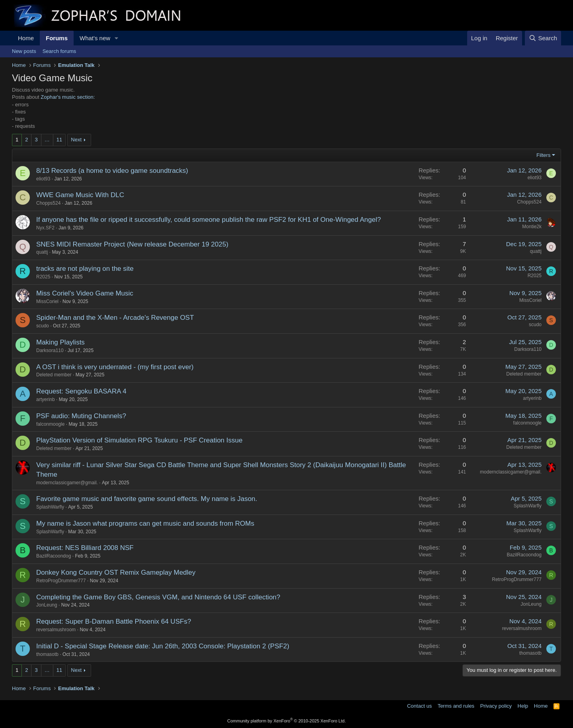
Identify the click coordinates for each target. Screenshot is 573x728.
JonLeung (47, 605)
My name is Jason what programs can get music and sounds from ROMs (145, 523)
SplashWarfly (50, 507)
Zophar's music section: (68, 97)
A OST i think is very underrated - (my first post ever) (115, 367)
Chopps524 (48, 203)
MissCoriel (47, 301)
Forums (57, 38)
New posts (24, 51)
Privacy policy (496, 706)
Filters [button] (543, 155)
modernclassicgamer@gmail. (67, 483)
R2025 (43, 277)
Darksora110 (50, 350)
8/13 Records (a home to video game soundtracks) (112, 171)
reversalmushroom (56, 630)
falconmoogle (50, 424)
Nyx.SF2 (45, 228)
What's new (95, 38)
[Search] (543, 38)
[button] (117, 38)
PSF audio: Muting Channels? (81, 416)
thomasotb (47, 654)
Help (523, 706)
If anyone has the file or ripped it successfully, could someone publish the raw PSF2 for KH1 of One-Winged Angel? (209, 220)
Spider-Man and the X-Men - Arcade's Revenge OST (115, 318)
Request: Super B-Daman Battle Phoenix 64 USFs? (114, 621)
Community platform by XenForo (286, 721)
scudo (43, 326)
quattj (42, 252)
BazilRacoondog (54, 556)
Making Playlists (60, 342)
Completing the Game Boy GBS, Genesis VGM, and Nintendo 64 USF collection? (158, 597)
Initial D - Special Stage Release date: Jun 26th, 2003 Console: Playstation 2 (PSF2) (163, 646)
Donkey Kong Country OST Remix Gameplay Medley (116, 572)
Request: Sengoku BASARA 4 (81, 391)
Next (76, 140)
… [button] (47, 140)
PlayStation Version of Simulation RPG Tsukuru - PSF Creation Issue (139, 440)
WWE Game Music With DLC (80, 195)
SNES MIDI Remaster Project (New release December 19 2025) (132, 244)
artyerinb (46, 399)
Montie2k (532, 227)
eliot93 (43, 179)
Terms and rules (456, 706)
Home (26, 38)
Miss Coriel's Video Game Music (85, 293)
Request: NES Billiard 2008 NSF (85, 548)
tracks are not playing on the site (85, 269)
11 (59, 140)
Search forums (59, 51)
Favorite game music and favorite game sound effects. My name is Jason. (147, 499)
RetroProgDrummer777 (61, 581)
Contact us (419, 706)
